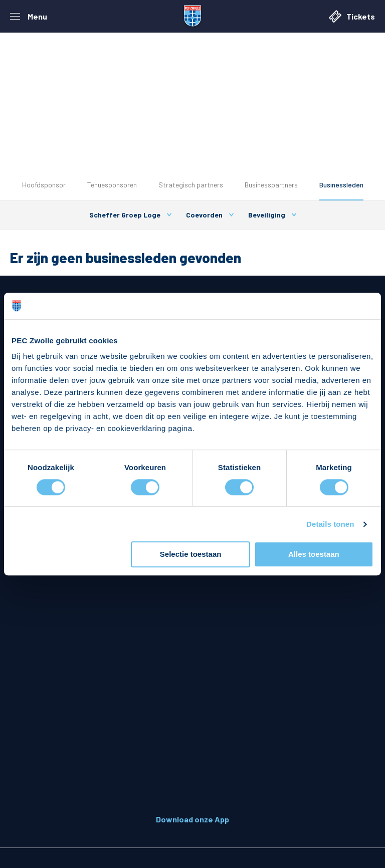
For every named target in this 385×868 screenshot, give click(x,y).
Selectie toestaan (191, 555)
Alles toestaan (314, 555)
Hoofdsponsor (44, 185)
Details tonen (330, 524)
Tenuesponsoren (112, 185)
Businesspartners (271, 185)
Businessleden (341, 185)
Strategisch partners (191, 185)
